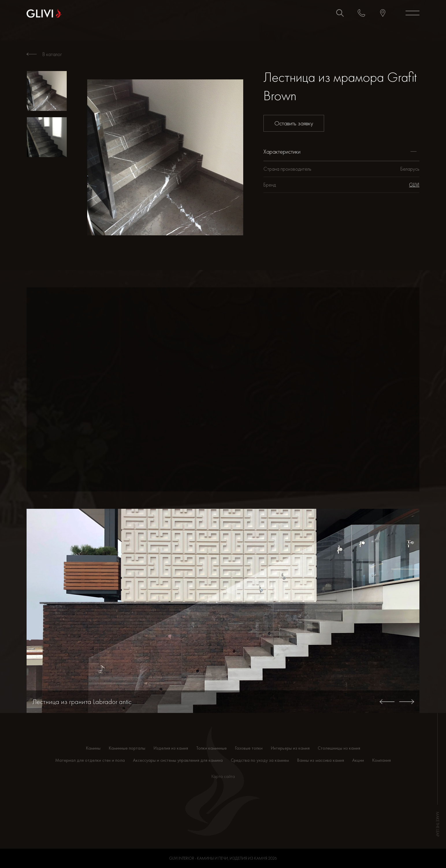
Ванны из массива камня (320, 760)
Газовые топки (249, 748)
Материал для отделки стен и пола (90, 760)
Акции (358, 760)
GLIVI (414, 185)
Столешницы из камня (339, 748)
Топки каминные (211, 748)
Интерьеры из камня (290, 748)
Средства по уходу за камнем (260, 760)
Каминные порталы (127, 748)
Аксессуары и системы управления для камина (178, 760)
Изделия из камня (171, 748)
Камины (93, 748)
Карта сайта (223, 776)
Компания (381, 760)
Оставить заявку (294, 123)
